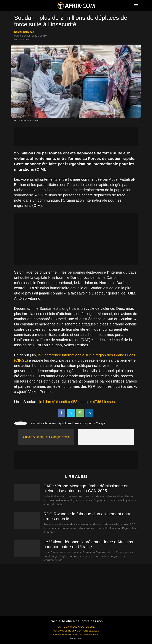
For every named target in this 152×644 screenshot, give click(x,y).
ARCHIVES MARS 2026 (65, 635)
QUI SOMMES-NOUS (64, 631)
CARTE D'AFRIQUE (67, 627)
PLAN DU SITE (87, 627)
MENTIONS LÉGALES (88, 631)
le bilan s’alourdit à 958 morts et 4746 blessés (77, 402)
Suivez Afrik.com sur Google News (46, 437)
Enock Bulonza (24, 32)
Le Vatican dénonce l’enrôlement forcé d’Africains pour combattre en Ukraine (88, 544)
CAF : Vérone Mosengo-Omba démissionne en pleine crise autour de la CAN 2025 (86, 488)
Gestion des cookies (89, 635)
